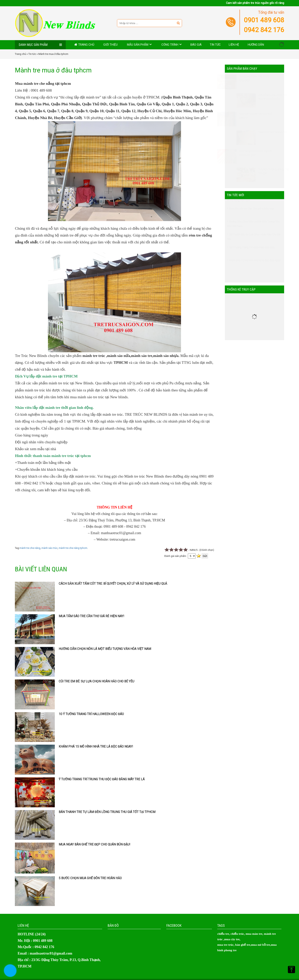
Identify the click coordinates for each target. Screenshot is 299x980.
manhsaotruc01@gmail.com (121, 533)
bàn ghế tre (243, 945)
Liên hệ (234, 45)
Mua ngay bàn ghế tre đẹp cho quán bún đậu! (94, 845)
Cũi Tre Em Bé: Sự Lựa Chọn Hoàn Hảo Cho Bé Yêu (96, 681)
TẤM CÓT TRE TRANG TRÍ (263, 132)
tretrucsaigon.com (122, 539)
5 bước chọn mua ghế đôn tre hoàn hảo (90, 878)
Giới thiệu (110, 45)
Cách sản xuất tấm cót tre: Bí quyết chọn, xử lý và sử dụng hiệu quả (113, 584)
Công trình (170, 45)
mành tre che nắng (30, 548)
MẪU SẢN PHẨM (138, 45)
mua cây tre (232, 939)
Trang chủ (86, 45)
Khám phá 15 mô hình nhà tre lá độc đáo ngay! (96, 747)
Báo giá (196, 45)
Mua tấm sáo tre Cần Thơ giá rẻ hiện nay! (91, 616)
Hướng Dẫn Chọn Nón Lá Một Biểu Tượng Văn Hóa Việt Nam (105, 649)
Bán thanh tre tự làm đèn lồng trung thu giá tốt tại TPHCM (107, 812)
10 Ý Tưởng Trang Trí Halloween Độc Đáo (91, 714)
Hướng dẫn (256, 45)
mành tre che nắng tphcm (73, 548)
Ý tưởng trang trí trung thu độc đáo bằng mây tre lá (102, 779)
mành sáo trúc (50, 548)
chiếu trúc (237, 934)
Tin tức (215, 45)
